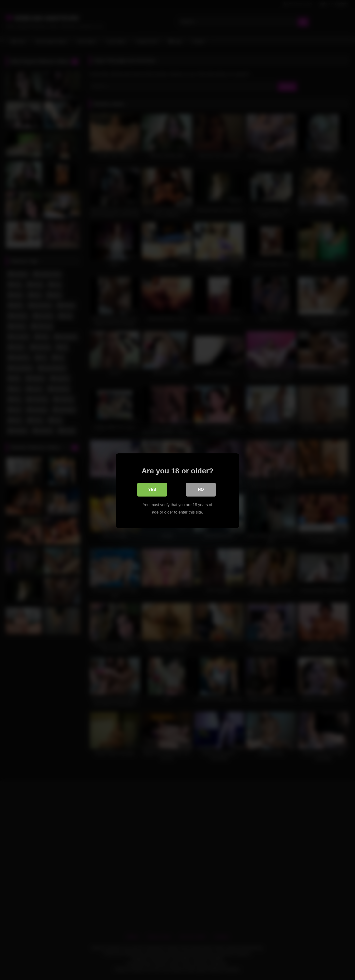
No (201, 489)
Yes (152, 489)
